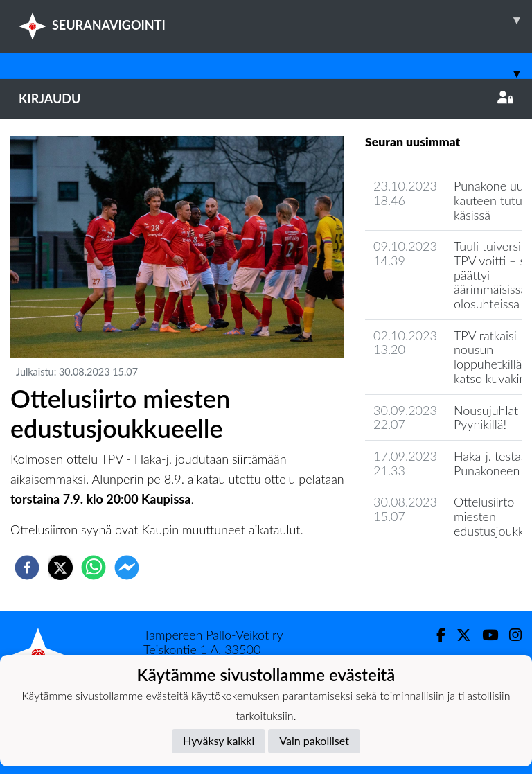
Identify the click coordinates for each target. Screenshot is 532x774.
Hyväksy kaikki (219, 740)
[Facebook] (435, 635)
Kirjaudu (266, 98)
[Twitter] (458, 635)
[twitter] (60, 568)
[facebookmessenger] (127, 568)
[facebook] (27, 568)
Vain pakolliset (314, 740)
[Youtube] (485, 635)
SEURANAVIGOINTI (275, 20)
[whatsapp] (94, 568)
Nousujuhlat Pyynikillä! (486, 417)
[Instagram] (510, 635)
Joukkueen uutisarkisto (436, 570)
